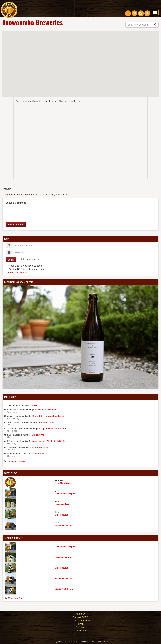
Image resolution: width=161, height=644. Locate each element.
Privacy (80, 624)
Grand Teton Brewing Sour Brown (48, 416)
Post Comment (16, 224)
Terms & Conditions (80, 621)
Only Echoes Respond (66, 494)
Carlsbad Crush (47, 422)
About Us (80, 614)
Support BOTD (80, 617)
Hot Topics (32, 406)
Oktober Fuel (38, 454)
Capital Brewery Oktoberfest (54, 429)
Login (11, 260)
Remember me (33, 260)
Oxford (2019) (61, 515)
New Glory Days (63, 483)
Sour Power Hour (40, 447)
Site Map (80, 627)
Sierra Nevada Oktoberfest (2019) (48, 441)
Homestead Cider (63, 504)
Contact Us (80, 630)
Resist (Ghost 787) (64, 525)
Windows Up (38, 435)
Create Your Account (16, 272)
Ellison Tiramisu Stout (47, 410)
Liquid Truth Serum (64, 589)
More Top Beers (16, 598)
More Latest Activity (16, 462)
